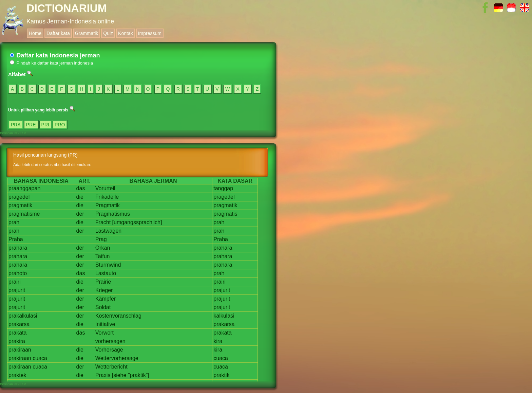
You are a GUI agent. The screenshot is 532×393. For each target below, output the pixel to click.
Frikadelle (107, 197)
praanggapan (24, 188)
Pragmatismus (113, 214)
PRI (45, 125)
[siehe (119, 375)
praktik (221, 375)
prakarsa (19, 324)
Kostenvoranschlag (118, 316)
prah (14, 222)
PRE (31, 125)
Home (35, 33)
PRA (16, 125)
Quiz (108, 33)
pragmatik (20, 205)
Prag (101, 239)
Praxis (103, 375)
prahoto (18, 273)
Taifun (103, 256)
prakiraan (20, 350)
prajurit (17, 290)
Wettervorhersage (117, 358)
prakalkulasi (23, 316)
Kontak (126, 33)
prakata (17, 333)
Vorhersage (109, 350)
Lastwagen (108, 231)
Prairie (103, 282)
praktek (17, 375)
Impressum (150, 33)
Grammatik (87, 33)
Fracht (103, 222)
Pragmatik (108, 205)
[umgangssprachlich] (137, 222)
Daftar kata (58, 33)
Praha (16, 239)
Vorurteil (105, 188)
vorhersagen (110, 341)
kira (218, 341)
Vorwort (104, 333)
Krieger (104, 290)
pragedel (19, 197)
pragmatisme (24, 214)
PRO (60, 125)
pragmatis (225, 214)
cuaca (40, 358)
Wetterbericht (111, 367)
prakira (17, 341)
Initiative (105, 324)
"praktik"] (139, 375)
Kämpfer (106, 299)
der (80, 214)
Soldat (103, 307)
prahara (18, 248)
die (80, 197)
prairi (15, 282)
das (81, 188)
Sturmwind (108, 265)
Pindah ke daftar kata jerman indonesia (51, 63)
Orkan (103, 248)
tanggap (223, 188)
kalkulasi (224, 316)
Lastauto (106, 273)
